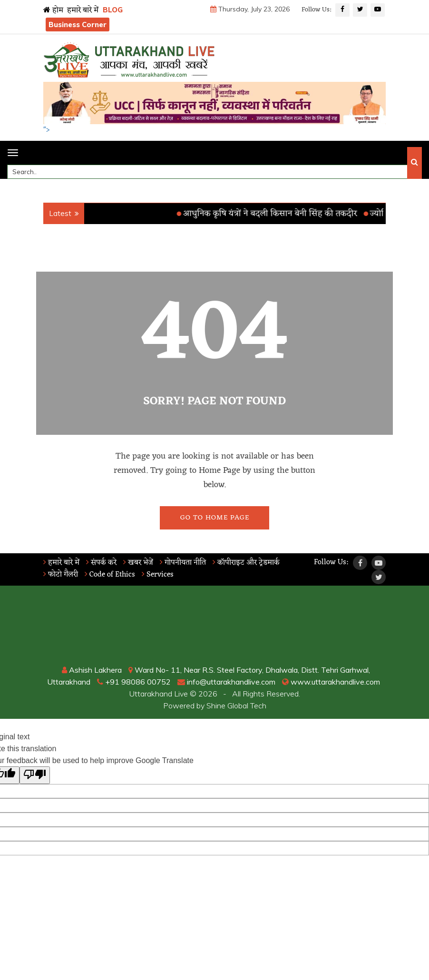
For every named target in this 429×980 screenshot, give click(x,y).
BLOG (113, 10)
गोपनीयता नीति (183, 563)
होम (53, 10)
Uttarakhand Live (159, 694)
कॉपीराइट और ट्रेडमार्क (246, 563)
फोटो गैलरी (61, 575)
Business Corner (78, 24)
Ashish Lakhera (92, 670)
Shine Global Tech (236, 706)
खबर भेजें (138, 563)
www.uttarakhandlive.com (331, 682)
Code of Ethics (110, 575)
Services (158, 575)
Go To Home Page (215, 518)
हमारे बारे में (83, 10)
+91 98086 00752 (134, 682)
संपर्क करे (101, 563)
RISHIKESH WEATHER (214, 628)
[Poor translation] (35, 775)
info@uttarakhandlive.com (226, 682)
